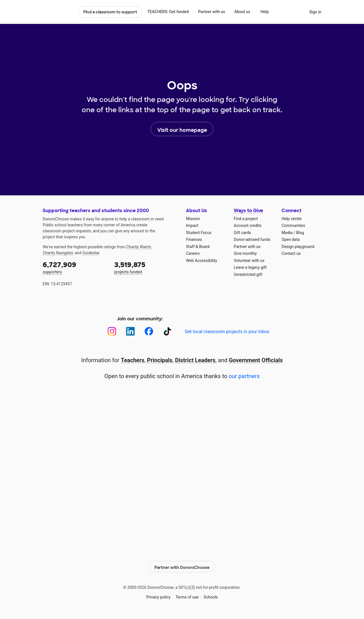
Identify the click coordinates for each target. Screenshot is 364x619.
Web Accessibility (201, 261)
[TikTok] (167, 331)
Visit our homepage (182, 129)
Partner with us (212, 12)
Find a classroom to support (110, 12)
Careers (193, 253)
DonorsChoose (58, 12)
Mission (193, 219)
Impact (192, 226)
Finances (194, 239)
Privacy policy (158, 596)
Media (287, 233)
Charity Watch (139, 247)
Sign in (315, 12)
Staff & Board (198, 247)
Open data (291, 239)
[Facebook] (149, 331)
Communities (293, 226)
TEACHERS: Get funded (168, 12)
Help (265, 12)
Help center (292, 219)
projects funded (146, 267)
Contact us (291, 253)
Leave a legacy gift (250, 267)
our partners (244, 376)
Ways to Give (248, 211)
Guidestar (91, 253)
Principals (160, 360)
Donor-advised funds (252, 239)
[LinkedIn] (130, 331)
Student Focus (199, 233)
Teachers (133, 360)
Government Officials (256, 360)
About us (242, 12)
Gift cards (242, 233)
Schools (211, 596)
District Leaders (195, 360)
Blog (300, 233)
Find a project (246, 219)
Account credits (248, 226)
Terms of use (187, 596)
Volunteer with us (249, 261)
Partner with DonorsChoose (182, 566)
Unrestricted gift (248, 274)
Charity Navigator (58, 253)
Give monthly (245, 253)
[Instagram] (112, 331)
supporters (75, 267)
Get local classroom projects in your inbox (227, 332)
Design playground (298, 247)
